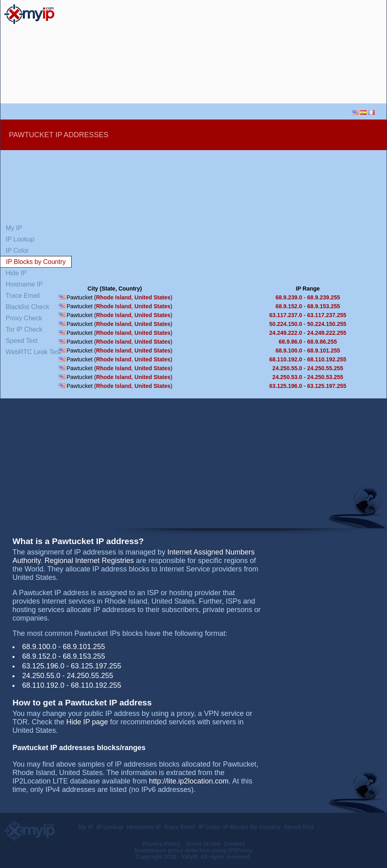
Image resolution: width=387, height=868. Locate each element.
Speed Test (22, 341)
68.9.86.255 (322, 342)
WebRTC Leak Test (33, 352)
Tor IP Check (24, 329)
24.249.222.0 (286, 333)
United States (152, 297)
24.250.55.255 (325, 368)
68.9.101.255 (324, 350)
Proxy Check (24, 318)
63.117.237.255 (327, 315)
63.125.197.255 (327, 386)
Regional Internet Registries (89, 561)
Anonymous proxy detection (172, 850)
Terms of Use (203, 844)
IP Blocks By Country (252, 827)
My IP (14, 228)
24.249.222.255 (327, 333)
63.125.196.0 (286, 386)
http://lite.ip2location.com (189, 781)
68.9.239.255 (324, 297)
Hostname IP (24, 284)
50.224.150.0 (286, 324)
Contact (234, 844)
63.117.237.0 (286, 315)
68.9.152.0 (289, 306)
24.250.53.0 (287, 377)
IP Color (17, 251)
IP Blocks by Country (36, 262)
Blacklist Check (27, 307)
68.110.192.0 (286, 359)
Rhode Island (114, 297)
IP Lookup (20, 239)
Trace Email (23, 296)
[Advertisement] (323, 52)
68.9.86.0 (290, 342)
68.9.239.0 (289, 297)
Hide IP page (87, 722)
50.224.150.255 (327, 324)
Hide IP (16, 273)
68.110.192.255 (327, 359)
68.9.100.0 (289, 350)
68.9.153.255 (324, 306)
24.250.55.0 (287, 368)
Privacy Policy (162, 844)
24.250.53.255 (325, 377)
